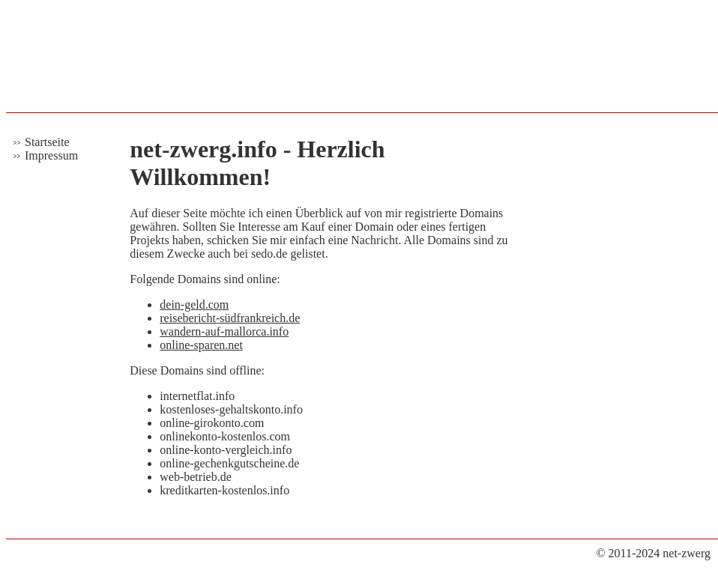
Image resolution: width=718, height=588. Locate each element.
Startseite (47, 142)
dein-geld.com (194, 304)
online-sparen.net (201, 345)
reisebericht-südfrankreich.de (230, 318)
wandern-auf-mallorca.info (224, 331)
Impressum (51, 155)
